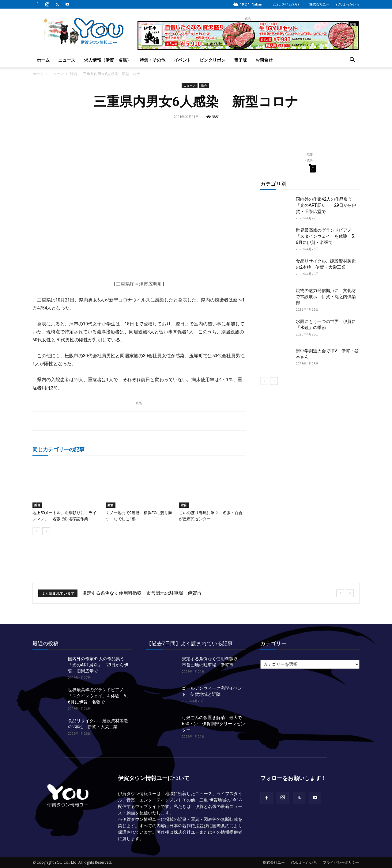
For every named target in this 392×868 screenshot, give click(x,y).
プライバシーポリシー (341, 862)
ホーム (43, 60)
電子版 (240, 60)
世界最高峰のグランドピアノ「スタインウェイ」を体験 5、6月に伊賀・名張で (327, 236)
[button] (352, 61)
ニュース (67, 60)
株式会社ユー (319, 4)
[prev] (340, 593)
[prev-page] (36, 531)
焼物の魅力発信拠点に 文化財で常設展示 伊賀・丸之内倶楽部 (326, 297)
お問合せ (264, 60)
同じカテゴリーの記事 (58, 449)
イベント (183, 60)
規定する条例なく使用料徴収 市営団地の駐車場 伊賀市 (142, 593)
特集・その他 (153, 60)
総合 (73, 74)
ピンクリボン (213, 60)
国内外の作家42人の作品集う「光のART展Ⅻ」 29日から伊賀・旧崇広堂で (326, 205)
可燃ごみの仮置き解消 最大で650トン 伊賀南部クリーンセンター (213, 724)
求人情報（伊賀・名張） (107, 60)
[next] (350, 593)
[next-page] (46, 531)
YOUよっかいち (347, 4)
